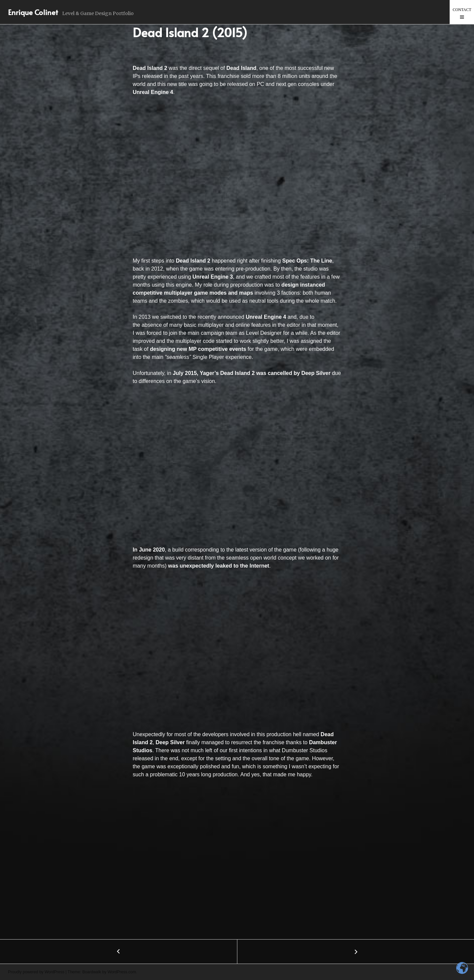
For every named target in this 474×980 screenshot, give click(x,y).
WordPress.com (122, 972)
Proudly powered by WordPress (36, 972)
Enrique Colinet (33, 12)
